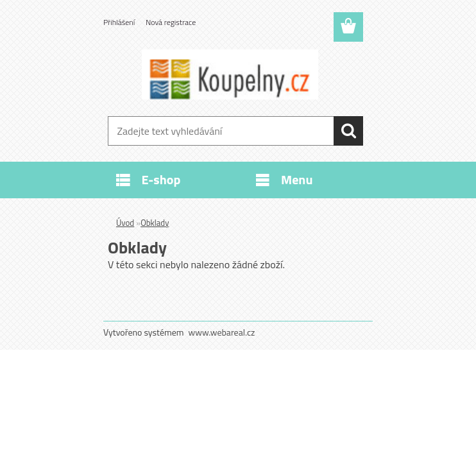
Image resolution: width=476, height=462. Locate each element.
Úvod (125, 223)
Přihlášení (119, 22)
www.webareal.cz (222, 332)
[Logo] (230, 74)
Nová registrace (171, 22)
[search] (348, 131)
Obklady (155, 223)
